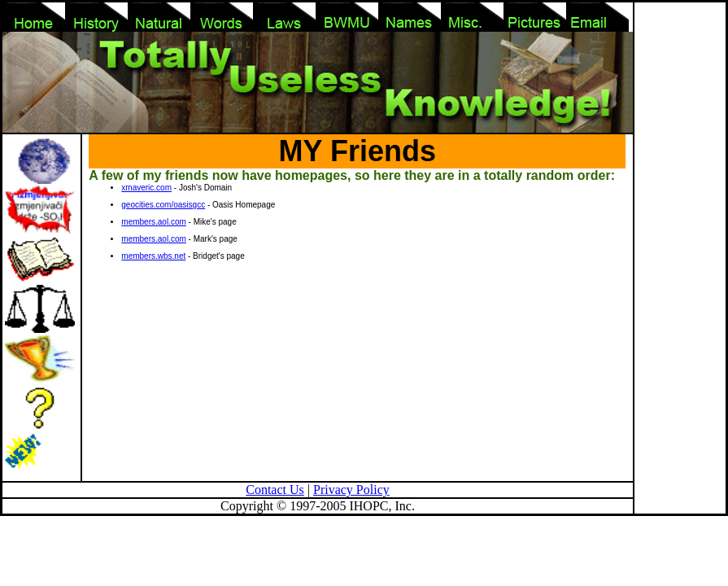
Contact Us (275, 490)
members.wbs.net (153, 256)
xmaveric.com (146, 188)
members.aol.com (153, 222)
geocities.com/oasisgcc (163, 205)
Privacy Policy (351, 490)
